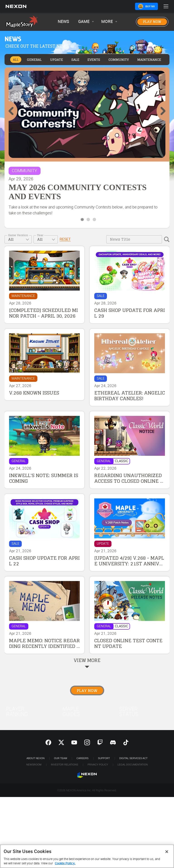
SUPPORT (104, 758)
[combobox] (18, 239)
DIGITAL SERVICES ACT (134, 758)
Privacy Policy (98, 765)
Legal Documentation (133, 765)
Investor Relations (64, 765)
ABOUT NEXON (36, 758)
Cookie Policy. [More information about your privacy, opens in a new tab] (65, 863)
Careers (83, 758)
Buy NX (150, 6)
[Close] (167, 852)
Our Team (60, 758)
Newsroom (34, 765)
